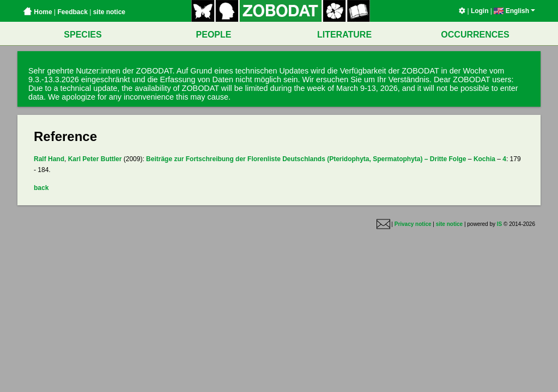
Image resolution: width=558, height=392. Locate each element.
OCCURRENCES (475, 35)
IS (499, 224)
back (41, 188)
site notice (109, 12)
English (514, 11)
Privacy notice (413, 224)
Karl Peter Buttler (95, 159)
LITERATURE (344, 35)
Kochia (484, 159)
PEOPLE (214, 35)
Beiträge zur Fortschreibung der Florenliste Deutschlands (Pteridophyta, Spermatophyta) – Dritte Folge (306, 159)
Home (38, 12)
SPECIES (83, 35)
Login (480, 11)
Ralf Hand (49, 159)
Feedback (72, 12)
